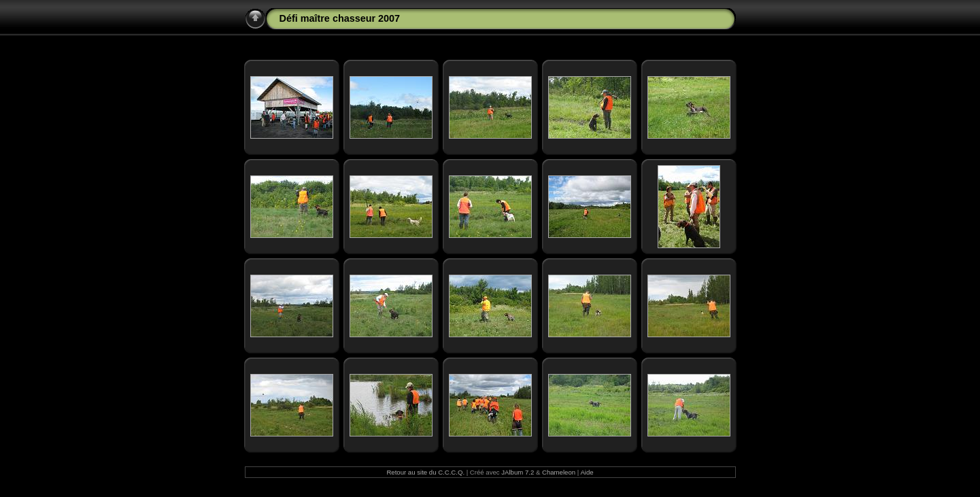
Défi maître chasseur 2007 (340, 18)
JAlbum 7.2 (518, 472)
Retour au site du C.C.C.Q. (425, 472)
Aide (587, 472)
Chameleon (559, 472)
